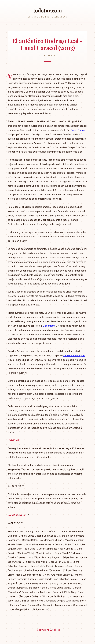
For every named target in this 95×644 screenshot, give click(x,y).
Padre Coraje (78, 130)
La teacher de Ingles (74, 355)
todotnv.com (47, 10)
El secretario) (49, 326)
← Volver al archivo (47, 630)
